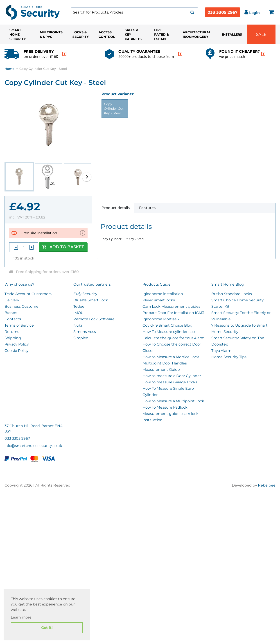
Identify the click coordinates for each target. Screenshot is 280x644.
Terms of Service (19, 325)
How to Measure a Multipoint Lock (173, 401)
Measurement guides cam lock (170, 414)
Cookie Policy (17, 351)
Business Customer (22, 306)
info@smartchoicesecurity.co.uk (33, 446)
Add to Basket (63, 247)
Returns (12, 332)
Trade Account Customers (28, 294)
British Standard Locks (232, 294)
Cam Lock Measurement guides (171, 306)
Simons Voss (85, 332)
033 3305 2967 (222, 12)
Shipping (13, 338)
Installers (232, 34)
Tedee (79, 306)
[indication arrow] (64, 54)
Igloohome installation (163, 294)
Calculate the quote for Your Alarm (174, 338)
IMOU (79, 313)
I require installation (39, 233)
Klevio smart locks (159, 300)
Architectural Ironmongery (197, 34)
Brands (11, 313)
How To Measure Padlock (165, 407)
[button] (87, 177)
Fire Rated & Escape (161, 34)
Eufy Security (85, 294)
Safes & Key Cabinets (133, 34)
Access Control (107, 34)
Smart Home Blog (228, 284)
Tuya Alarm (221, 351)
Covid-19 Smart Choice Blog (167, 325)
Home (9, 69)
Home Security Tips (229, 357)
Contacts (13, 319)
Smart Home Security (18, 34)
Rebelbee (267, 485)
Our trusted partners (92, 284)
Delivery (12, 300)
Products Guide (157, 284)
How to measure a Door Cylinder (172, 376)
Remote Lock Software (94, 319)
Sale (261, 34)
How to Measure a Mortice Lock (171, 357)
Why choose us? (19, 284)
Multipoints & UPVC (51, 34)
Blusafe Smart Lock (91, 300)
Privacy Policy (17, 344)
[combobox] (134, 12)
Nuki (78, 325)
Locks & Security (81, 34)
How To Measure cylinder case (169, 332)
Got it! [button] (47, 628)
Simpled (81, 338)
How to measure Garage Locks (170, 382)
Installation (152, 420)
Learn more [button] (21, 617)
